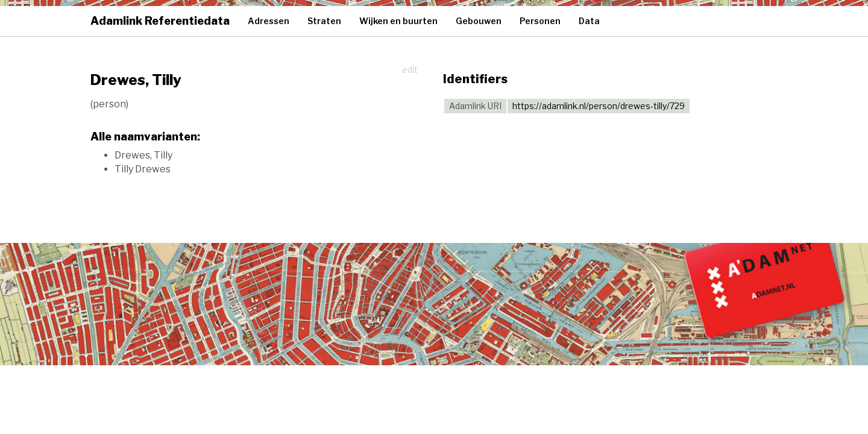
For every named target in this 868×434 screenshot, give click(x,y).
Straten (324, 21)
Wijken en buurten (398, 21)
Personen (540, 21)
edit (410, 70)
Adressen (269, 21)
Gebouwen (479, 21)
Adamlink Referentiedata (160, 21)
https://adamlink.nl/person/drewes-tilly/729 (599, 106)
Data (589, 21)
